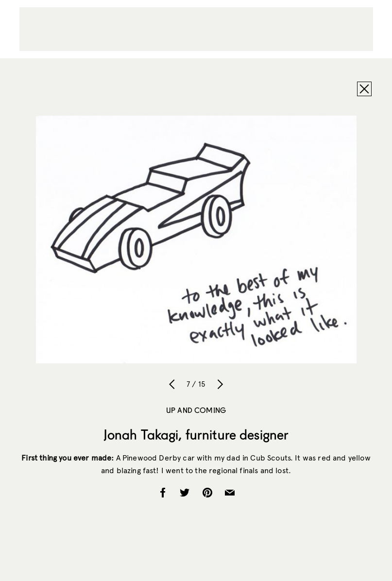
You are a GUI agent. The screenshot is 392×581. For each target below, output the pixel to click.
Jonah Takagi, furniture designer (196, 434)
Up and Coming (196, 410)
